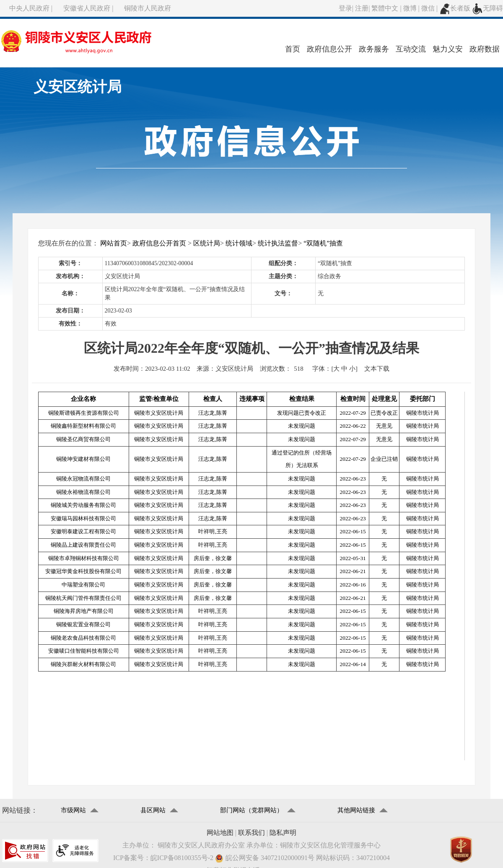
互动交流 (411, 49)
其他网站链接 (356, 810)
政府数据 (485, 49)
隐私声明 (283, 833)
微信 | (430, 8)
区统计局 (207, 243)
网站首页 (114, 243)
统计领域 (239, 243)
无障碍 (487, 8)
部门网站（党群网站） (251, 810)
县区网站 (153, 810)
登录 (345, 8)
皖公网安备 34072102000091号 (265, 858)
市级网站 (73, 810)
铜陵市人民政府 (148, 8)
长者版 (455, 8)
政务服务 (374, 49)
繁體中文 (385, 8)
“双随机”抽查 (323, 243)
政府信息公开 (329, 49)
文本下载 (377, 369)
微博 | (412, 8)
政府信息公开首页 (159, 243)
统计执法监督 (278, 243)
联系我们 (251, 833)
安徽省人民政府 (87, 8)
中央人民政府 (29, 8)
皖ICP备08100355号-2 (182, 858)
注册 (362, 8)
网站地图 (220, 833)
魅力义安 (448, 49)
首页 (293, 49)
